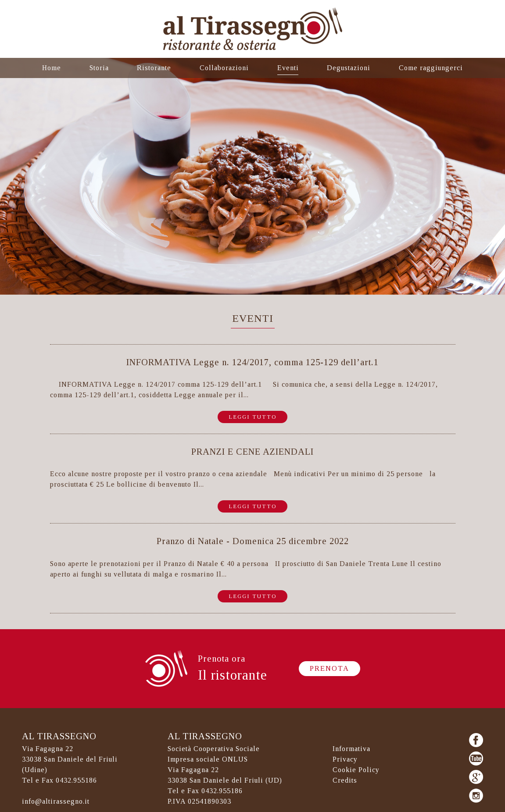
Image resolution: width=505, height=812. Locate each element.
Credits (345, 780)
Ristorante (154, 68)
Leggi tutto (252, 417)
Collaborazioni (224, 68)
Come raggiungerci (431, 68)
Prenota (330, 668)
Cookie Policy (356, 770)
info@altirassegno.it (56, 801)
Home (52, 68)
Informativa (351, 749)
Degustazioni (349, 68)
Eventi (288, 68)
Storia (99, 68)
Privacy (345, 759)
